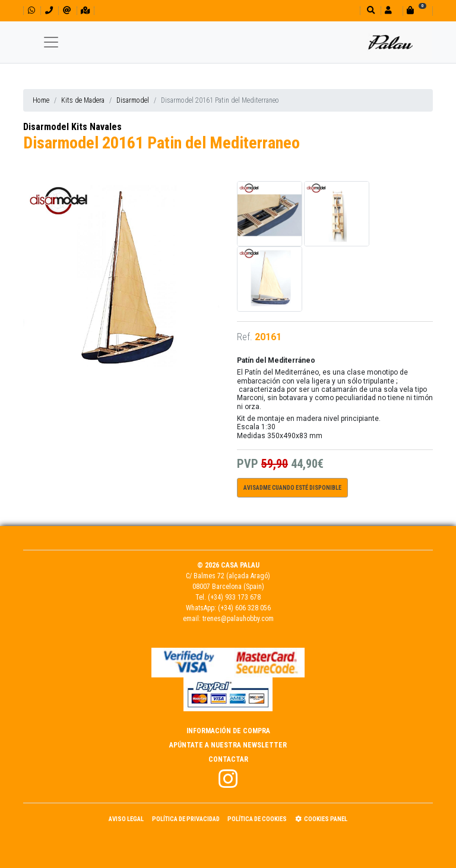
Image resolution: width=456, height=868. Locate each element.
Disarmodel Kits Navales (72, 127)
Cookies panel (321, 819)
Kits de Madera (83, 100)
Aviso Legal (126, 819)
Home (41, 100)
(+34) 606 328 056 (244, 608)
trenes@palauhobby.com (238, 619)
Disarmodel (133, 100)
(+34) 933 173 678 (234, 597)
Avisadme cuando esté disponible (292, 488)
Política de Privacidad (186, 819)
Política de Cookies (257, 819)
